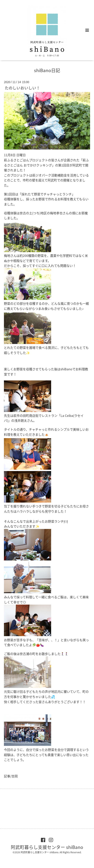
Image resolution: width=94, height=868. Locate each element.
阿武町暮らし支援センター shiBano (47, 847)
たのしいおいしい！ (22, 88)
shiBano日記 (47, 70)
